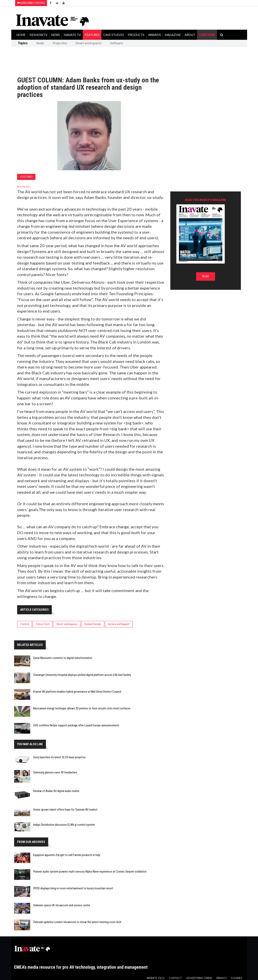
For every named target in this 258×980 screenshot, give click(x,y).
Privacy (222, 978)
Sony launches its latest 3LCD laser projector (59, 757)
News (56, 35)
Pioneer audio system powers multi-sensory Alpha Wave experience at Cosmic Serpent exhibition (90, 872)
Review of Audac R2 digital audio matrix (56, 791)
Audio (40, 43)
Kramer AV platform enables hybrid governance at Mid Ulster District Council (77, 692)
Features (92, 35)
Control (25, 624)
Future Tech (43, 624)
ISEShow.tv (38, 35)
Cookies (236, 978)
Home (21, 35)
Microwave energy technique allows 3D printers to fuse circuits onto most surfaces (82, 708)
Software (117, 43)
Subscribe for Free (31, 3)
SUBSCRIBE (207, 35)
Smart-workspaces (88, 43)
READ (206, 276)
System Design (93, 624)
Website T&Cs (156, 978)
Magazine (173, 35)
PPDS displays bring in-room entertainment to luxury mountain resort (73, 888)
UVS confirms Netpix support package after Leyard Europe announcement (76, 725)
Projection (60, 43)
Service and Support (119, 624)
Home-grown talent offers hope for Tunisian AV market (65, 810)
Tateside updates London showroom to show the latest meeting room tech (77, 922)
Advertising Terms (199, 978)
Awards (154, 35)
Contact (175, 978)
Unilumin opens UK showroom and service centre (62, 905)
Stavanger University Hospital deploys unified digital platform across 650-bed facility (82, 675)
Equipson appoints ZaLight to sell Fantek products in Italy (67, 855)
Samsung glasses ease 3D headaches (55, 772)
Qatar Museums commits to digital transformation (63, 658)
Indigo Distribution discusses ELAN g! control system (64, 825)
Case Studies (114, 35)
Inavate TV (72, 35)
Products (136, 35)
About (190, 35)
